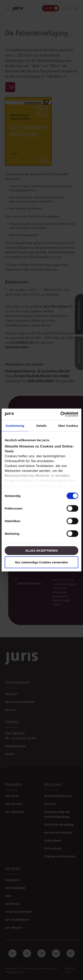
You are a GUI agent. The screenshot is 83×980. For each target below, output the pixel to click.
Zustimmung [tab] (15, 425)
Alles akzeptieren (42, 550)
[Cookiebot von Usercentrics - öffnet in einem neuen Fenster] (60, 414)
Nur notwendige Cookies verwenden (41, 562)
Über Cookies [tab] (68, 425)
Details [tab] (41, 425)
